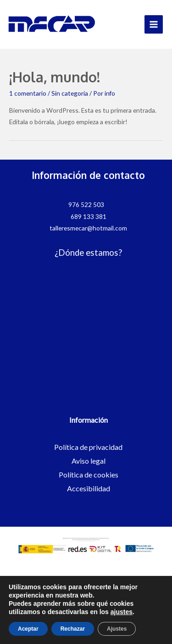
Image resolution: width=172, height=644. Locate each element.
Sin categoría (70, 93)
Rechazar (73, 629)
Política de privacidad (88, 447)
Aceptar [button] (28, 629)
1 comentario (28, 93)
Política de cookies (89, 474)
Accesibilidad (89, 488)
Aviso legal (89, 461)
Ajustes (117, 629)
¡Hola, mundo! (55, 77)
